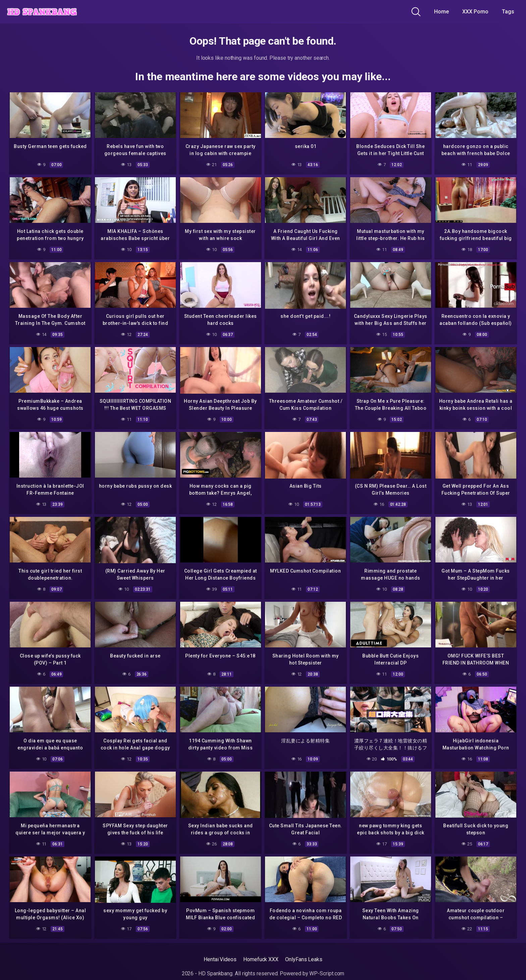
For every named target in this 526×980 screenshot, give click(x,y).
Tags (508, 12)
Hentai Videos (220, 958)
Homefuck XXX (261, 958)
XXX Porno (475, 12)
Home (441, 12)
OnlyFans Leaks (304, 958)
